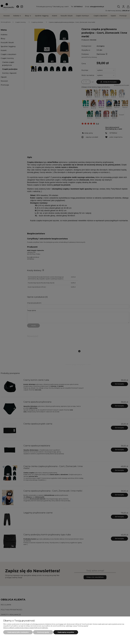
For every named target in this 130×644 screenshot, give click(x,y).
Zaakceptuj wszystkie (66, 632)
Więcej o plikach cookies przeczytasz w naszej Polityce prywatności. (26, 628)
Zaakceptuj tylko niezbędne (18, 632)
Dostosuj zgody (43, 632)
